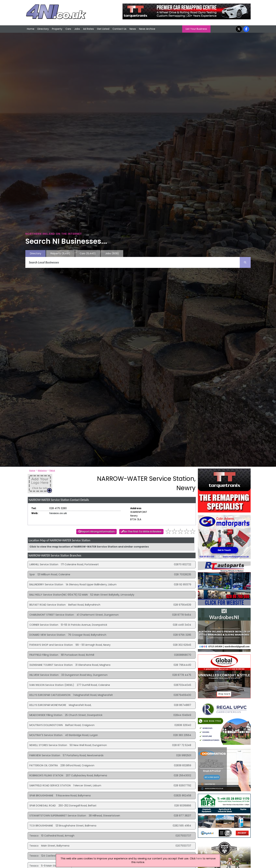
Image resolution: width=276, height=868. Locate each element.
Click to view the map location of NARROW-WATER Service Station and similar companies (89, 547)
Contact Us (119, 29)
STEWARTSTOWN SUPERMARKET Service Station (58, 816)
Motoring (42, 470)
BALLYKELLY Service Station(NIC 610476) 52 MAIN (59, 595)
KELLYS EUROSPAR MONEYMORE (48, 705)
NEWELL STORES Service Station (48, 745)
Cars (68, 29)
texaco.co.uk (58, 513)
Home (31, 29)
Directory (43, 29)
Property (57, 29)
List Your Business (196, 29)
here (199, 858)
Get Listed (103, 29)
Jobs (77, 29)
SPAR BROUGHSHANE (41, 795)
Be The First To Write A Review (143, 532)
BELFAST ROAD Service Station (48, 605)
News (133, 29)
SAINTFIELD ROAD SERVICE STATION (50, 785)
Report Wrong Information (98, 532)
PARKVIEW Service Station (45, 755)
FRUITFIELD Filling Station (44, 655)
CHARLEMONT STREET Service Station (52, 615)
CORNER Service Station (44, 625)
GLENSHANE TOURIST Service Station (51, 665)
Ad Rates (88, 29)
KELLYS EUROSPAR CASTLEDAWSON (50, 695)
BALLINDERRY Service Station (46, 584)
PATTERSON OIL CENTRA (44, 765)
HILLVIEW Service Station (44, 675)
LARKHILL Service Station (44, 564)
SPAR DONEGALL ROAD (43, 806)
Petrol (52, 470)
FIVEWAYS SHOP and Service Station (51, 645)
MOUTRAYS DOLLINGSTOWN (46, 725)
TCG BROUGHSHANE (41, 826)
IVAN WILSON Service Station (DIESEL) (52, 685)
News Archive (147, 29)
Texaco (34, 836)
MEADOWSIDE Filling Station (46, 715)
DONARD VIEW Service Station (47, 635)
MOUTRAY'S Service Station (46, 735)
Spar (32, 574)
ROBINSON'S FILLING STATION (46, 775)
